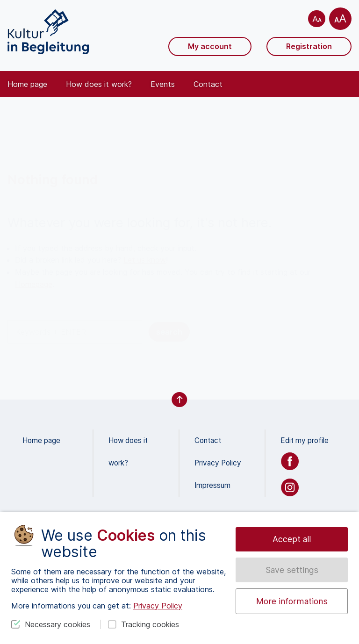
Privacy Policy (218, 463)
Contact (208, 84)
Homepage (34, 284)
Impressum (212, 485)
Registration (309, 46)
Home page (27, 84)
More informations (292, 601)
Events (163, 84)
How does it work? (99, 84)
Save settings (292, 570)
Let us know (145, 260)
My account (210, 46)
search (169, 332)
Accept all (292, 539)
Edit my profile (305, 440)
